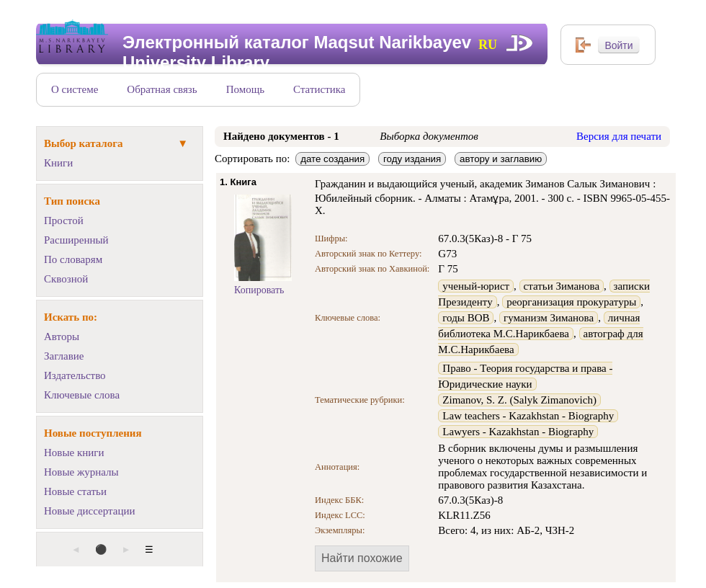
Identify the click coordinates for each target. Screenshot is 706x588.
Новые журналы (81, 472)
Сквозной (66, 279)
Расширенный (76, 240)
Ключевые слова (82, 395)
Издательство (75, 375)
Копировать (259, 290)
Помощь (245, 89)
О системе (75, 89)
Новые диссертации (90, 511)
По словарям (73, 259)
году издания (412, 159)
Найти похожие (362, 558)
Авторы (62, 337)
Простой (64, 220)
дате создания (332, 159)
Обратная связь (162, 89)
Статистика (319, 89)
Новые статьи (75, 491)
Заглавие (64, 356)
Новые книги (74, 453)
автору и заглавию (501, 159)
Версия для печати (619, 136)
